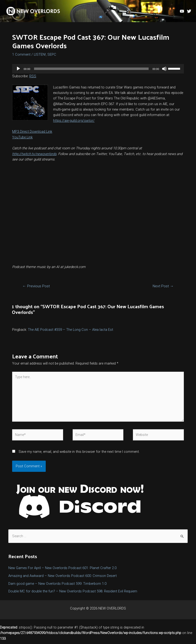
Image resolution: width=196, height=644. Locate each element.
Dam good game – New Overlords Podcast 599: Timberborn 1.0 (57, 586)
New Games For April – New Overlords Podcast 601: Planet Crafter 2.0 (62, 571)
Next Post (163, 289)
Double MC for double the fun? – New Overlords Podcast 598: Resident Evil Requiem (73, 594)
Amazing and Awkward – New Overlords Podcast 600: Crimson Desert (63, 578)
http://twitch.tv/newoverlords (34, 156)
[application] (98, 71)
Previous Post (36, 289)
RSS (33, 79)
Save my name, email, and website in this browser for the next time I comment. (79, 454)
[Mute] (164, 71)
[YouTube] (182, 12)
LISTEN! (40, 57)
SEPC (52, 57)
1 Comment (21, 57)
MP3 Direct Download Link (32, 134)
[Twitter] (189, 12)
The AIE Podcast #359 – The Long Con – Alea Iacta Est (70, 332)
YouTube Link (22, 140)
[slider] (91, 71)
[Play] (18, 71)
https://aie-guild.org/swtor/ (74, 123)
